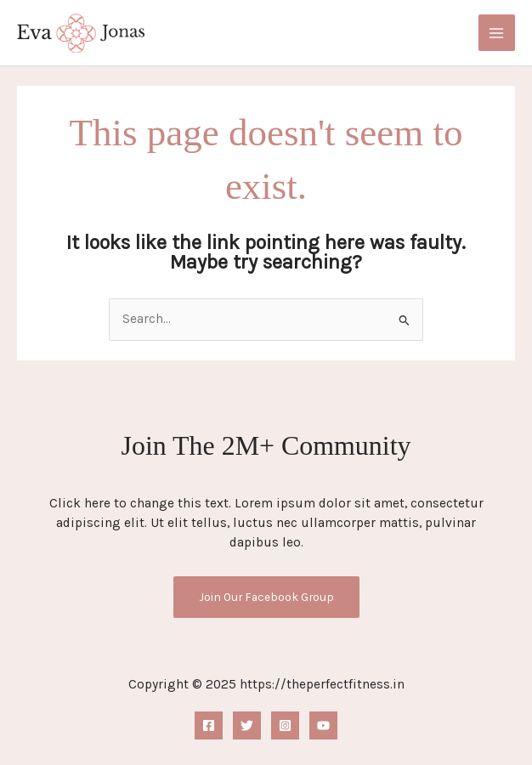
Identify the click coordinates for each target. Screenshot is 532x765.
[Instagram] (285, 725)
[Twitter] (247, 725)
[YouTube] (323, 725)
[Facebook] (209, 725)
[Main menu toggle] (497, 33)
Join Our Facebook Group (266, 597)
